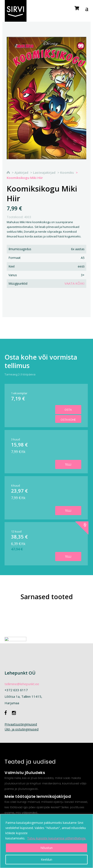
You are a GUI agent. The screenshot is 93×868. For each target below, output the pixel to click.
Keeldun (46, 859)
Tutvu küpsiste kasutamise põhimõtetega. (57, 838)
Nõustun (46, 848)
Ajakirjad (21, 172)
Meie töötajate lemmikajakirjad (38, 796)
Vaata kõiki (75, 283)
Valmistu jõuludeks (25, 773)
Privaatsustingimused (21, 724)
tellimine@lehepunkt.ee (22, 684)
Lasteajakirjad (44, 172)
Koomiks (67, 172)
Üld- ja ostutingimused (22, 729)
